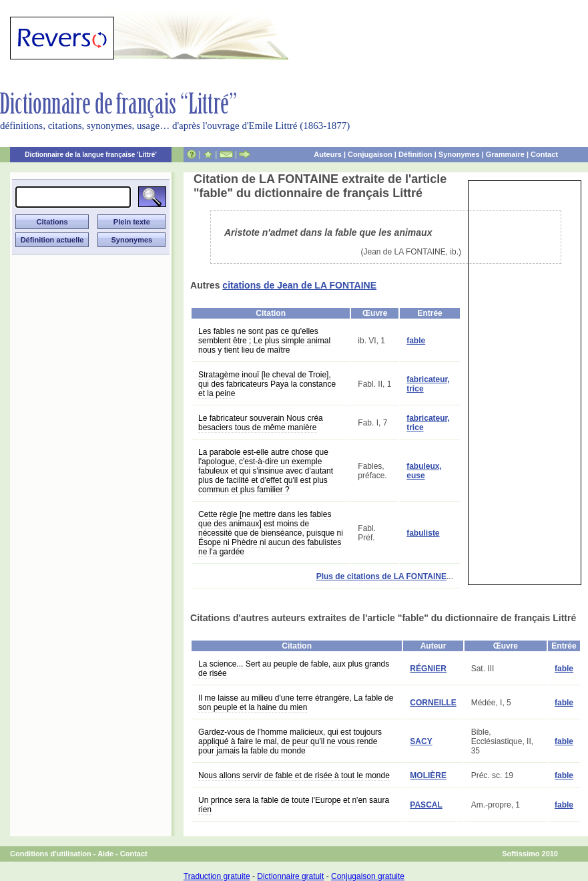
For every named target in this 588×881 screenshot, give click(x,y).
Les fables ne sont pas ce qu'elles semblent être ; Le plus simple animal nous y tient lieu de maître (264, 341)
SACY (421, 741)
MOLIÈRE (428, 775)
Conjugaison (370, 154)
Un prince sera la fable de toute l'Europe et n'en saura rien (294, 805)
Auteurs (328, 154)
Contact (544, 154)
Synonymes (459, 154)
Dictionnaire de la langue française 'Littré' (91, 155)
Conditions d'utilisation (51, 854)
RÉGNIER (428, 669)
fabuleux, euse (424, 471)
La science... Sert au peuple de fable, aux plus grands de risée (294, 669)
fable (416, 341)
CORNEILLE (433, 703)
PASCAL (426, 805)
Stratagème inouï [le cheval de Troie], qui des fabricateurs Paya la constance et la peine (267, 384)
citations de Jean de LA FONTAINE (299, 285)
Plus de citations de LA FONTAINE (381, 576)
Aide (105, 854)
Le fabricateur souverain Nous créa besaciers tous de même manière (261, 423)
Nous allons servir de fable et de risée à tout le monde (294, 775)
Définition (415, 154)
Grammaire (505, 154)
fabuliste (423, 533)
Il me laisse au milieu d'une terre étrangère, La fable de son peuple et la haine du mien (296, 703)
